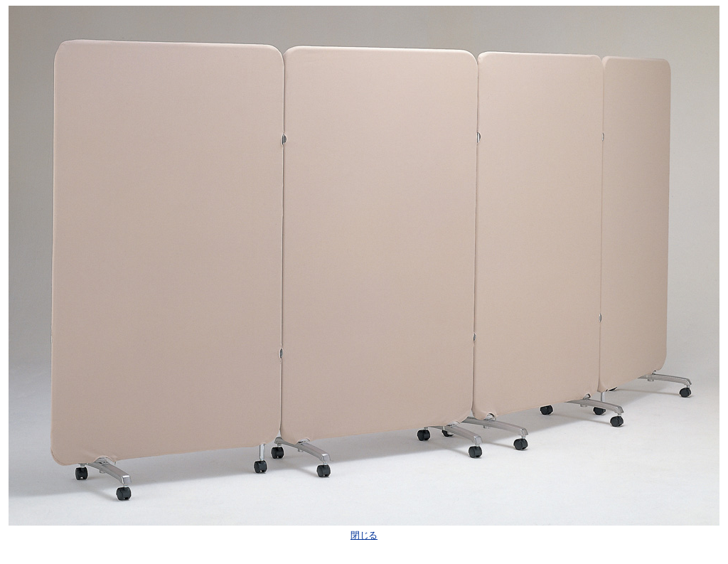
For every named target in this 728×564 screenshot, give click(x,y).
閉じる (364, 535)
